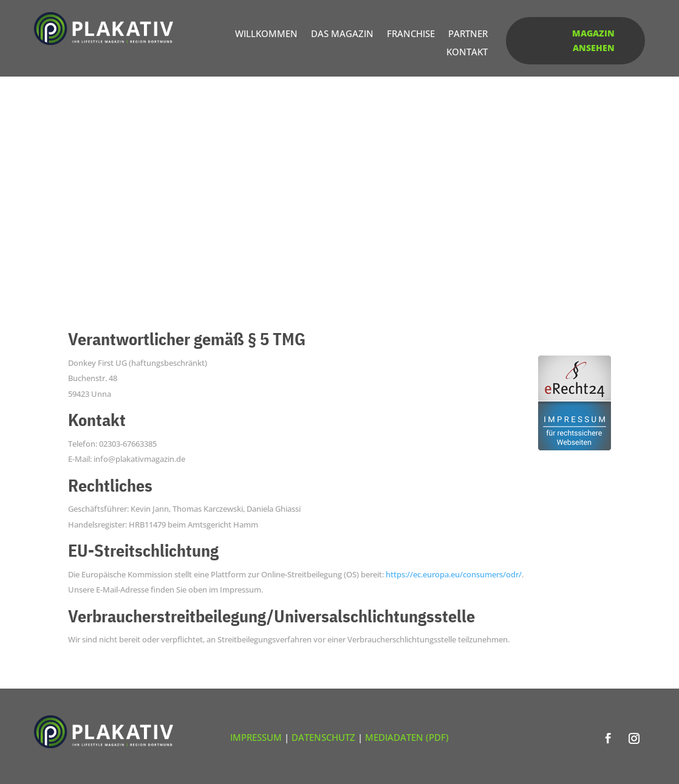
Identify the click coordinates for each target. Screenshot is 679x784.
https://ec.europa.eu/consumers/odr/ (454, 574)
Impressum (256, 737)
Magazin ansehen (593, 40)
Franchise (411, 34)
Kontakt (467, 53)
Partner (468, 34)
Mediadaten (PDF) (407, 737)
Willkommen (266, 34)
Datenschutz (323, 737)
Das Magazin (342, 34)
